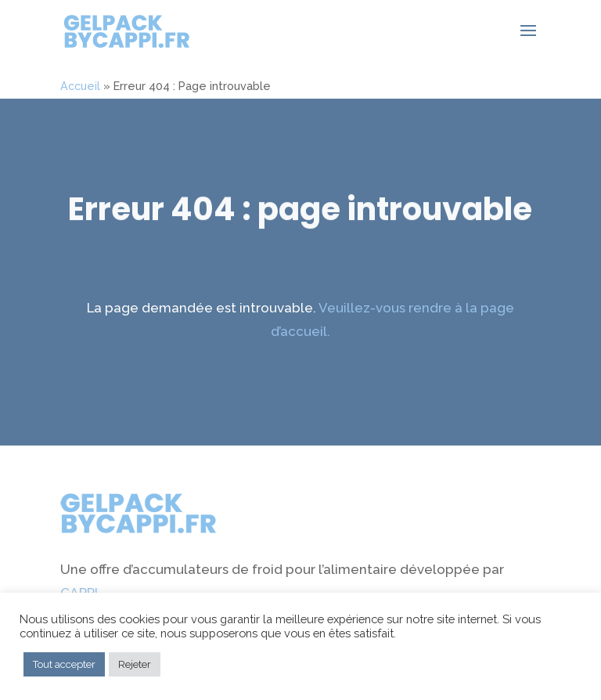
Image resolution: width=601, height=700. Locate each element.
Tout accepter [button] (64, 664)
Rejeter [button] (135, 664)
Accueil (80, 86)
